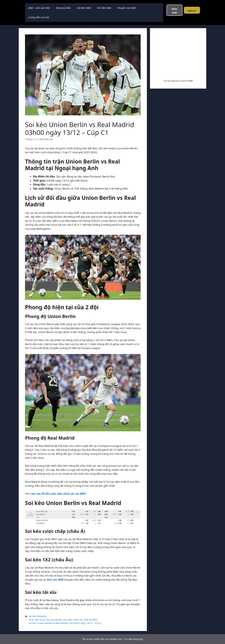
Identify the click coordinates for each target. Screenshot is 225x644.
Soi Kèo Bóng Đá (37, 616)
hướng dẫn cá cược (39, 17)
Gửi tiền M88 (84, 8)
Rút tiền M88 (104, 8)
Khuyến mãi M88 (127, 8)
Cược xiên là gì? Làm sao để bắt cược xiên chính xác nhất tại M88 (63, 620)
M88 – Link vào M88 (39, 8)
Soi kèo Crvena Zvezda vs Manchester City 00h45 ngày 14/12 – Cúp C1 (65, 623)
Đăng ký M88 (63, 8)
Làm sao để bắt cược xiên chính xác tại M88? (58, 494)
